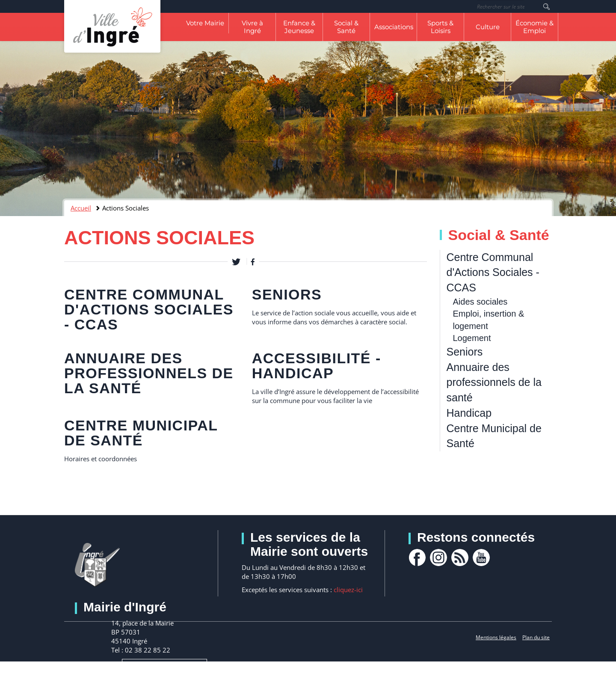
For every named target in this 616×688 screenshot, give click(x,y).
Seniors (287, 294)
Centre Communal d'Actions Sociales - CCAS (149, 309)
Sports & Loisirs (440, 27)
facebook (417, 558)
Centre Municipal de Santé (141, 433)
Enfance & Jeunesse (299, 27)
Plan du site (536, 637)
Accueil (81, 208)
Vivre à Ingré (252, 27)
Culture (488, 27)
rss (460, 558)
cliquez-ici (348, 590)
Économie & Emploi (535, 27)
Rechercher (546, 6)
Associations (394, 27)
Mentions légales (496, 637)
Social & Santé (346, 27)
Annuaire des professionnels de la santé (149, 373)
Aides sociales (480, 302)
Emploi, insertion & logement (489, 320)
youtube (481, 558)
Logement (472, 338)
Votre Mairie (205, 23)
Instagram (438, 558)
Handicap (469, 413)
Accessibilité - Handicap (317, 366)
